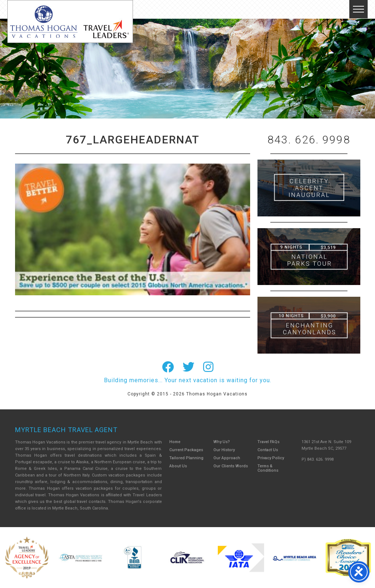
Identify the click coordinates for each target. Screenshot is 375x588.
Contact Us (268, 450)
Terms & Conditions (268, 468)
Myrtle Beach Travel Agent (66, 430)
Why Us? (222, 442)
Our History (224, 450)
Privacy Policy (271, 458)
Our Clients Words (231, 466)
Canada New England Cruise (309, 325)
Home (175, 442)
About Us (178, 466)
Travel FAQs (268, 442)
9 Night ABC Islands (309, 257)
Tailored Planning (186, 458)
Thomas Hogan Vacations (70, 21)
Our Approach (227, 458)
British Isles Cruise (309, 188)
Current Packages (186, 450)
